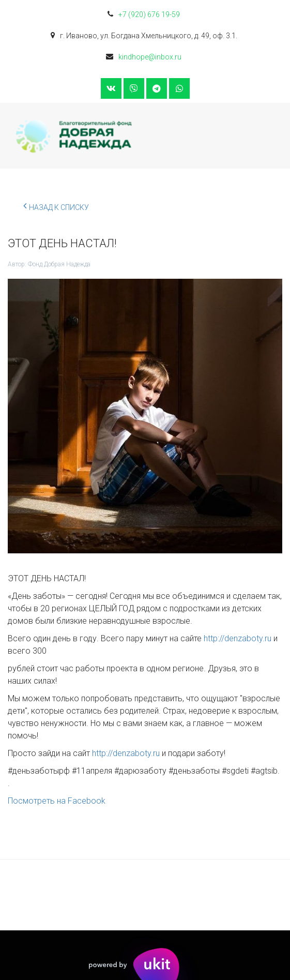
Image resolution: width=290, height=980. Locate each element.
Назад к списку (56, 206)
